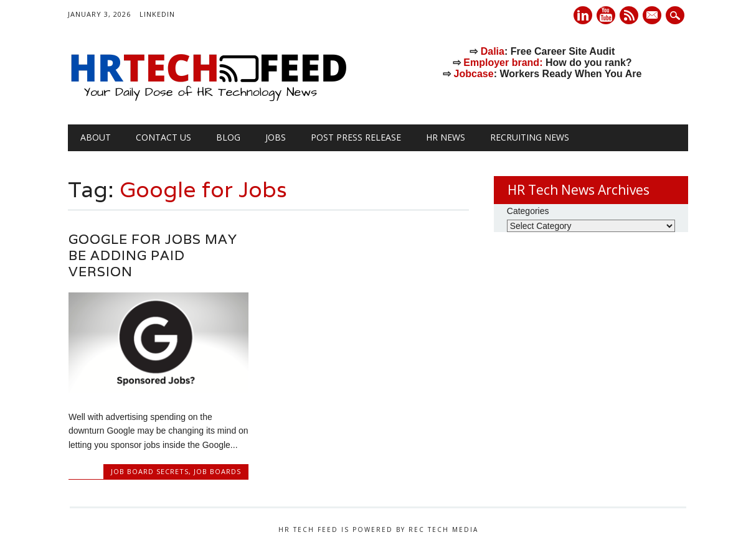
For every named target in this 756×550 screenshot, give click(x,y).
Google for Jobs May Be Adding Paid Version (153, 255)
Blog (228, 137)
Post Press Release (356, 137)
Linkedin (583, 15)
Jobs (276, 137)
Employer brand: (503, 63)
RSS (629, 15)
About (96, 137)
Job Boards (217, 471)
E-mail (653, 16)
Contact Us (163, 137)
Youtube (606, 15)
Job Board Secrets (150, 471)
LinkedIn (157, 14)
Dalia (493, 51)
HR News (446, 137)
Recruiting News (530, 137)
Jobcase (474, 74)
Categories (528, 211)
